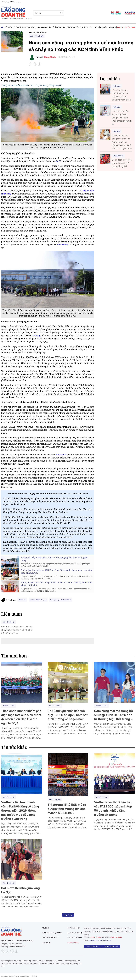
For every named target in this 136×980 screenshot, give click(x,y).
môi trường (63, 245)
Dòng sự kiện (118, 156)
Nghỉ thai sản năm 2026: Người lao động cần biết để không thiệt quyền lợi (122, 117)
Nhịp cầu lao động (108, 27)
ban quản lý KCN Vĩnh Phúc (61, 600)
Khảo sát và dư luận (90, 27)
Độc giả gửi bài (92, 946)
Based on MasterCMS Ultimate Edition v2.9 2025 (19, 977)
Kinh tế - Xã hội (123, 27)
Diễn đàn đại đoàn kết (46, 27)
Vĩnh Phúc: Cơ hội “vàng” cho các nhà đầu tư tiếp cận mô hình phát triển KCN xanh (17, 630)
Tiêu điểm (8, 27)
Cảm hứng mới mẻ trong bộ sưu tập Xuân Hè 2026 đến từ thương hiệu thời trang (114, 715)
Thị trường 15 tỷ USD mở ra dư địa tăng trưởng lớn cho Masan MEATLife (67, 809)
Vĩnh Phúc (61, 455)
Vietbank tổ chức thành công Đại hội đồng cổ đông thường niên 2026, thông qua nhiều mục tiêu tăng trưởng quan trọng (20, 810)
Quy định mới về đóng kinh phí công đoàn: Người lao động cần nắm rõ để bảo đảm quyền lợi (122, 142)
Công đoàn (61, 27)
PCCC (58, 161)
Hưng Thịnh (50, 57)
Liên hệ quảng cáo (111, 946)
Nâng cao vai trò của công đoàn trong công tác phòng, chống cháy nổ (32, 85)
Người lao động (74, 27)
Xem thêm (68, 915)
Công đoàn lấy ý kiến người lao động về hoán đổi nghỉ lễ (122, 163)
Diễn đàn (117, 86)
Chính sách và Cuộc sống (24, 27)
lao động (36, 335)
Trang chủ (32, 32)
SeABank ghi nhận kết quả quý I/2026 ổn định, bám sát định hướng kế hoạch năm (68, 715)
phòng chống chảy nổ (38, 600)
